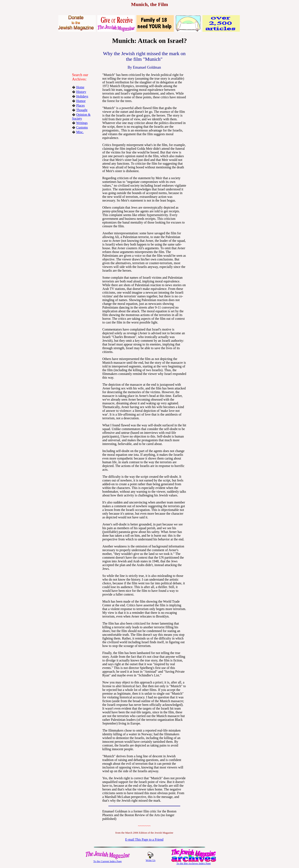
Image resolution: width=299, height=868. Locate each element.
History (81, 92)
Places (80, 105)
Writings (82, 123)
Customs (82, 127)
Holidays (82, 96)
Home (80, 87)
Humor (81, 101)
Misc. (80, 132)
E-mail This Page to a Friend (144, 839)
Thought (82, 110)
